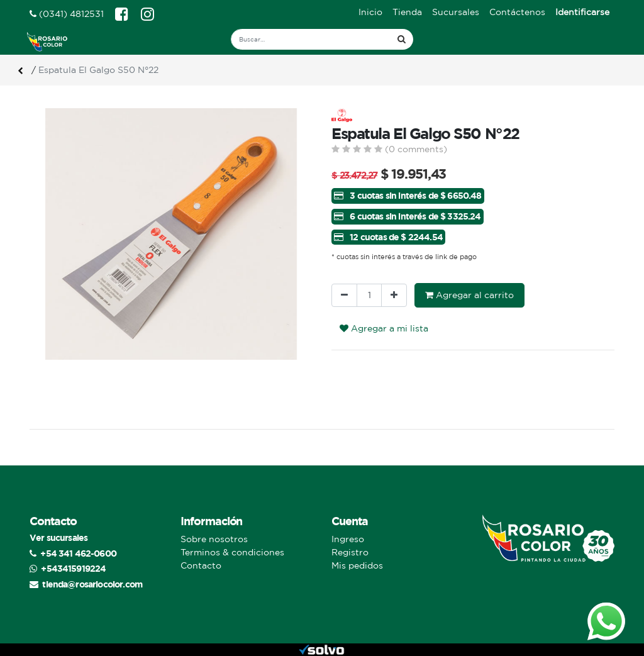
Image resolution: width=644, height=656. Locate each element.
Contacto (201, 565)
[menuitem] (370, 12)
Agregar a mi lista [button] (384, 328)
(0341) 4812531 (67, 14)
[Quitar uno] (344, 295)
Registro (350, 552)
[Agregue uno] (394, 295)
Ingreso (348, 539)
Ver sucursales (58, 537)
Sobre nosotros (214, 539)
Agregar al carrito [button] (469, 295)
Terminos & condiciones (232, 552)
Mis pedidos (357, 565)
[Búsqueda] (402, 39)
